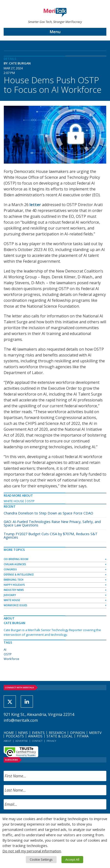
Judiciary (10, 595)
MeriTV (95, 733)
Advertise (22, 741)
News (23, 733)
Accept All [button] (72, 859)
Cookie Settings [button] (41, 859)
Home (9, 733)
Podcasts (15, 736)
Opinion (77, 733)
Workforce (11, 659)
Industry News (14, 590)
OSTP (31, 501)
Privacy (51, 741)
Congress (10, 569)
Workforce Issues (15, 605)
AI (5, 649)
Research (57, 733)
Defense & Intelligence (19, 575)
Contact (37, 741)
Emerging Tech (14, 580)
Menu (55, 32)
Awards (35, 736)
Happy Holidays (14, 585)
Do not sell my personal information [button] (32, 851)
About (7, 741)
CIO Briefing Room (16, 559)
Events (38, 733)
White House (14, 501)
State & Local (60, 736)
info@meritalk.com (21, 720)
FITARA (83, 736)
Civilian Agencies (15, 564)
